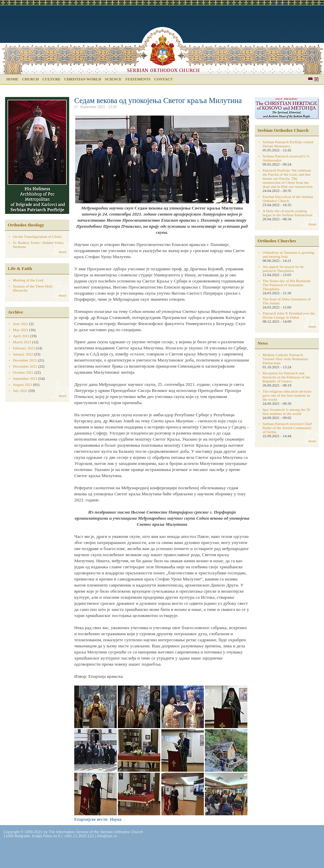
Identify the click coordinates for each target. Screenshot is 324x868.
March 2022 (22, 342)
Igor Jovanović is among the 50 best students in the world (286, 412)
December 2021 (25, 360)
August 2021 (23, 385)
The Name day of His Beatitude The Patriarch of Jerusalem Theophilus (287, 285)
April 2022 (21, 336)
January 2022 (23, 354)
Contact (164, 79)
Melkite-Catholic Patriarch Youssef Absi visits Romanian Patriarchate (285, 359)
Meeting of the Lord (28, 280)
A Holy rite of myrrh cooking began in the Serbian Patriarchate (288, 213)
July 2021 (20, 391)
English (316, 79)
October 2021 (23, 372)
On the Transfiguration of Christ (37, 237)
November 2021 (25, 366)
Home (12, 79)
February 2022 (24, 348)
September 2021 (25, 378)
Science (113, 79)
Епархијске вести (91, 819)
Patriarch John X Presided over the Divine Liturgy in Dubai (289, 315)
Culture (52, 79)
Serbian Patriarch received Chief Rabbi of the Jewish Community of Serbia (287, 428)
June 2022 (21, 324)
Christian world (83, 79)
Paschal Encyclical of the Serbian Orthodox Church (288, 199)
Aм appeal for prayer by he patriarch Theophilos (283, 269)
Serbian (310, 79)
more (63, 252)
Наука (116, 819)
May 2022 (21, 330)
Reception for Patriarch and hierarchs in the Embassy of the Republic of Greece (286, 377)
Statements (138, 79)
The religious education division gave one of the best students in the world (287, 395)
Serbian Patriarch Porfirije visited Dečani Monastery (288, 144)
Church (30, 79)
